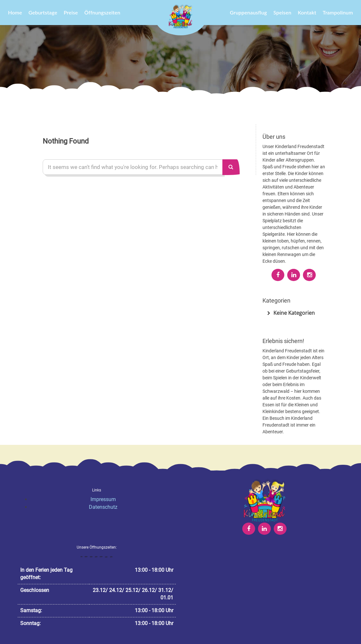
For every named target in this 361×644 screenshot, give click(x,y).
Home (15, 12)
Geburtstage (43, 12)
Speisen (282, 12)
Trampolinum (338, 12)
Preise (71, 12)
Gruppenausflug (248, 12)
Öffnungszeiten (102, 12)
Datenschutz (103, 507)
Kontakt (307, 12)
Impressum (103, 499)
